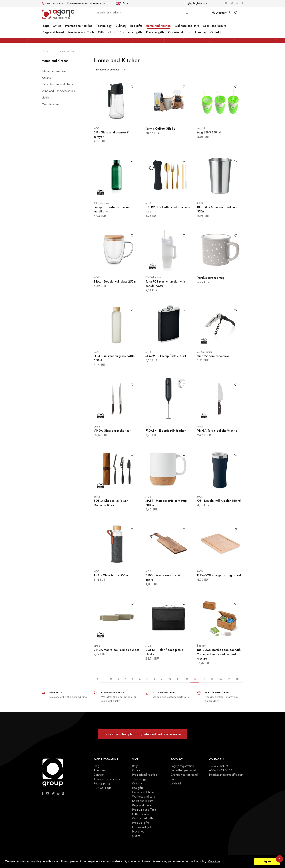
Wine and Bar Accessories (58, 91)
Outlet (215, 32)
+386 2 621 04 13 (221, 770)
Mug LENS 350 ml (209, 132)
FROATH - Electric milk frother (166, 431)
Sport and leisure (215, 26)
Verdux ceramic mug (211, 278)
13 (195, 679)
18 (237, 679)
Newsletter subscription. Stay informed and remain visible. (142, 734)
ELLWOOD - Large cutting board (219, 575)
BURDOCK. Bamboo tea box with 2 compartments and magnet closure (219, 654)
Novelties (200, 32)
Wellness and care (187, 26)
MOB (96, 128)
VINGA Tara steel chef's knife (217, 431)
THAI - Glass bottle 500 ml (111, 575)
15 (212, 679)
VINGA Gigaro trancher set (112, 431)
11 (178, 679)
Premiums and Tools (81, 32)
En (121, 3)
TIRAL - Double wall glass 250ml (115, 282)
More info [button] (214, 861)
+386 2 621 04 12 (221, 766)
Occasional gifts (179, 32)
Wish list (176, 784)
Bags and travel (53, 32)
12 (186, 679)
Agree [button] (267, 861)
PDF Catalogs (102, 788)
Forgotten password (183, 770)
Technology (104, 26)
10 (169, 679)
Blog (96, 766)
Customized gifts (131, 32)
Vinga (97, 427)
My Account (221, 13)
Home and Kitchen (158, 26)
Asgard (201, 128)
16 (220, 679)
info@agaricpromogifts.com (226, 775)
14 (203, 679)
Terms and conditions (107, 779)
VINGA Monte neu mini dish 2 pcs (116, 650)
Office (57, 26)
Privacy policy (102, 784)
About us (99, 770)
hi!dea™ (201, 646)
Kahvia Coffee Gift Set (161, 129)
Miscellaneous (50, 104)
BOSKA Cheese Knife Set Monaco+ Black (111, 503)
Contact (99, 775)
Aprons (46, 78)
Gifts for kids (107, 32)
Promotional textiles (79, 26)
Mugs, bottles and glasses (58, 84)
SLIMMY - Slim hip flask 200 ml (166, 356)
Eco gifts (136, 26)
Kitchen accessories (54, 71)
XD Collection (101, 203)
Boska (97, 497)
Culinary (121, 26)
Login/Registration (196, 3)
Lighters (47, 98)
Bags (46, 26)
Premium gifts (155, 32)
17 (229, 679)
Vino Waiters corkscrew (213, 356)
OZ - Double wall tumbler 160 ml (219, 501)
